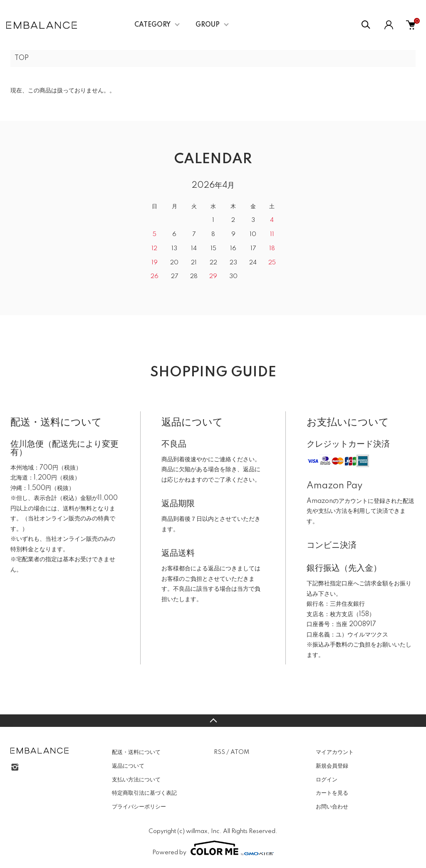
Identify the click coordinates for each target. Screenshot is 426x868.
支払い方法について (136, 780)
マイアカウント (335, 752)
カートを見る (332, 793)
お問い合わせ (332, 807)
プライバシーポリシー (139, 807)
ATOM (240, 752)
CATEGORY (152, 25)
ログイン (327, 780)
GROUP (208, 25)
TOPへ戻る (213, 721)
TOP (22, 58)
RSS (219, 752)
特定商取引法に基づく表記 (144, 793)
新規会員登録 (332, 766)
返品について (128, 766)
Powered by (213, 848)
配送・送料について (136, 752)
